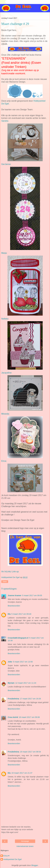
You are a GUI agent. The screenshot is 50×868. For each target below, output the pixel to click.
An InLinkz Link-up (10, 572)
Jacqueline (6, 373)
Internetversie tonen (25, 846)
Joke (10, 662)
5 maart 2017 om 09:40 (21, 614)
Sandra (5, 121)
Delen (5, 582)
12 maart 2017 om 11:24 (26, 683)
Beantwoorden (14, 606)
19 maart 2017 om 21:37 (22, 773)
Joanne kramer (15, 595)
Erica (4, 461)
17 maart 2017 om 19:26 (30, 699)
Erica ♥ (6, 856)
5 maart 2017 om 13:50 (23, 662)
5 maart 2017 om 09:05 (32, 595)
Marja (4, 253)
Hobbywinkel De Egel (12, 859)
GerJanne (6, 164)
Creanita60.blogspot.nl (18, 638)
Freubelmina (13, 699)
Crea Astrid (13, 717)
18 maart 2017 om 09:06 (29, 717)
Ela (9, 614)
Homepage (25, 841)
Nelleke (5, 319)
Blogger (35, 865)
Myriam (11, 683)
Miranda (5, 414)
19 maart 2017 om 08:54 (30, 752)
